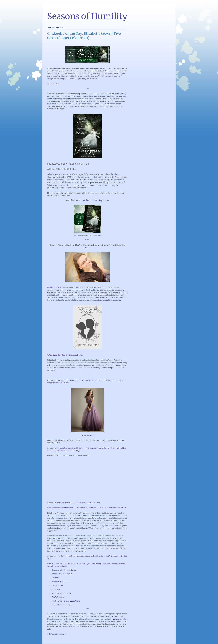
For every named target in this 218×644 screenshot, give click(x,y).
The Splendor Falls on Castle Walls (66, 601)
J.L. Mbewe (56, 589)
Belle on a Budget (120, 619)
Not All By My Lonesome (62, 593)
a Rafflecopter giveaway (57, 634)
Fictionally (56, 578)
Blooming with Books (60, 570)
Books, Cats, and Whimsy (62, 574)
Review (73, 570)
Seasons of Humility (87, 16)
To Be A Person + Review (62, 605)
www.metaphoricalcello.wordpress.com (107, 300)
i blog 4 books (57, 585)
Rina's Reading (58, 597)
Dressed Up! (91, 435)
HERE (122, 94)
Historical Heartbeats (60, 581)
